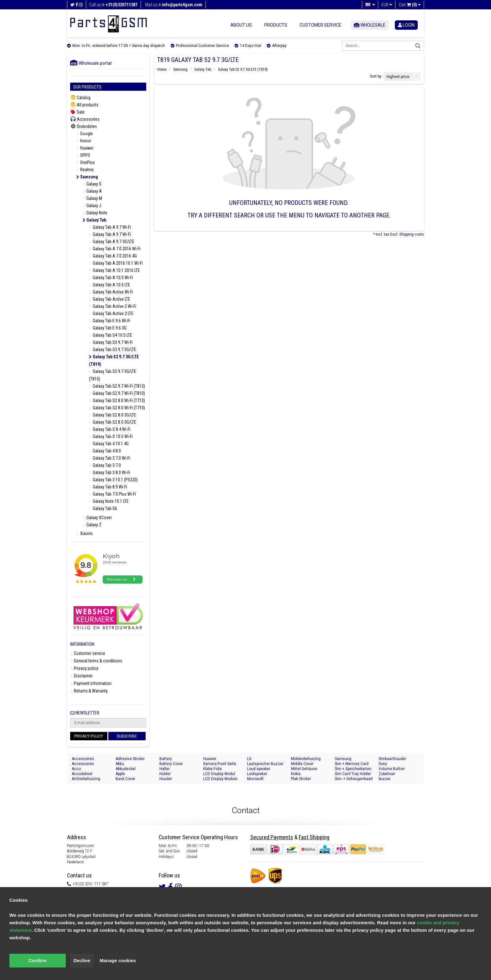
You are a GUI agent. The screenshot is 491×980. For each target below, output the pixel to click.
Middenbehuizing (306, 759)
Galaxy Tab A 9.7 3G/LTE (112, 242)
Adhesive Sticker (130, 759)
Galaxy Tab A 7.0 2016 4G (113, 256)
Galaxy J (92, 206)
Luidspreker (257, 774)
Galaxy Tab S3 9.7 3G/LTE (113, 350)
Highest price (398, 77)
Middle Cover (302, 764)
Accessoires (83, 759)
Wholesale (370, 25)
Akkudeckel (126, 769)
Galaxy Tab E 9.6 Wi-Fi (110, 321)
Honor (84, 141)
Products (276, 25)
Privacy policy (84, 668)
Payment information (91, 683)
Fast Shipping (314, 837)
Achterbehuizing (86, 779)
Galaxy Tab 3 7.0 (105, 465)
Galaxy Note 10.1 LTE (109, 501)
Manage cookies (118, 960)
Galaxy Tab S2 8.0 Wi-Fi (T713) (117, 401)
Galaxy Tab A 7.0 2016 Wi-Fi (115, 249)
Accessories (85, 119)
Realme (85, 170)
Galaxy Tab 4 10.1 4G (109, 444)
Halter (165, 769)
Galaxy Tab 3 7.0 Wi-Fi (110, 458)
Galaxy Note (95, 213)
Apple (120, 774)
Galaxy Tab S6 (103, 508)
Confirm (38, 960)
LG (249, 759)
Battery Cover (171, 764)
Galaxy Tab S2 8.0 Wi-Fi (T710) (117, 408)
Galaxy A (92, 191)
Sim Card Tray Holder (353, 774)
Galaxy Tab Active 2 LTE (111, 314)
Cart (410, 5)
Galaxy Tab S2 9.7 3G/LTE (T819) (114, 360)
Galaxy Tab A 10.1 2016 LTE (114, 270)
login (406, 25)
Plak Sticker (301, 779)
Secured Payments (272, 837)
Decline (82, 960)
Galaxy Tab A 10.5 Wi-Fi (111, 278)
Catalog (80, 97)
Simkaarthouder (392, 759)
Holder (165, 774)
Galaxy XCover (97, 518)
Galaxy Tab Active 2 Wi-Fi (113, 306)
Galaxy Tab (94, 220)
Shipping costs (412, 234)
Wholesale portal (91, 63)
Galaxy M (92, 198)
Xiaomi (85, 533)
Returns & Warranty (89, 691)
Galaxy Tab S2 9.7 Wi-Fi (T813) (117, 386)
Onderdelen (83, 126)
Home (162, 69)
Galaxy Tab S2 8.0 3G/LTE (113, 415)
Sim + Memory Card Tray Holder (352, 764)
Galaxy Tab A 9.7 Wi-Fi (110, 227)
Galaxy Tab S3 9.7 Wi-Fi (111, 342)
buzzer (385, 779)
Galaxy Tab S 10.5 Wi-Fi (111, 436)
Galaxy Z (92, 525)
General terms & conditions (96, 661)
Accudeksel (82, 774)
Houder (166, 779)
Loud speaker (259, 769)
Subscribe (127, 736)
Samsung (87, 177)
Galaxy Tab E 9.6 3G (108, 328)
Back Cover (125, 779)
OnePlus (86, 162)
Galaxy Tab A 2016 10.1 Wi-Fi (116, 263)
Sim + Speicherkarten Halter (353, 769)
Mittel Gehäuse (304, 769)
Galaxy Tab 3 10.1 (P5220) (113, 480)
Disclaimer (81, 676)
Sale (77, 112)
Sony (383, 764)
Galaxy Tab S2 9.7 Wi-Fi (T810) (117, 393)
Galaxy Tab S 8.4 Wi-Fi (110, 429)
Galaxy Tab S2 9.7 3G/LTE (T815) (113, 375)
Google (85, 134)
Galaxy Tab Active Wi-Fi (111, 292)
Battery (166, 759)
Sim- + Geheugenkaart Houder (354, 779)
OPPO (83, 155)
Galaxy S (92, 184)
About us (241, 25)
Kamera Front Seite (220, 764)
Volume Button (392, 769)
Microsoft (255, 779)
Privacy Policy (89, 736)
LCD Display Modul (219, 774)
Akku (120, 764)
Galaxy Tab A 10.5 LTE (110, 285)
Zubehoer (387, 774)
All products (84, 105)
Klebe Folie (212, 769)
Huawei (85, 148)
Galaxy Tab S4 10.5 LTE (111, 335)
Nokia (296, 774)
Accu (76, 769)
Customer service (320, 25)
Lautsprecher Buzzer (265, 764)
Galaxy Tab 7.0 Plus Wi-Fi (112, 494)
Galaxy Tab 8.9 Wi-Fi (108, 487)
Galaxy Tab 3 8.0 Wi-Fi (110, 472)
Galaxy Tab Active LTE (110, 299)
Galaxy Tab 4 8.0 (105, 451)
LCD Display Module (220, 779)
